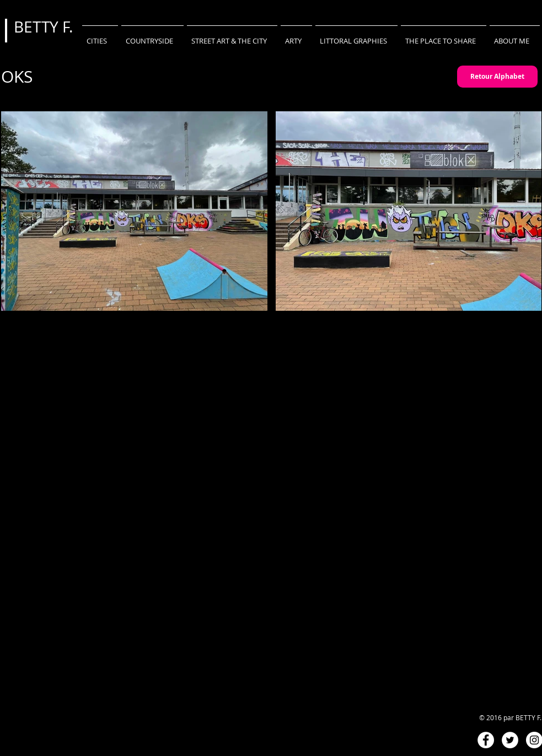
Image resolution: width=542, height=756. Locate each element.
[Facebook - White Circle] (486, 740)
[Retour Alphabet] (497, 77)
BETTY (38, 27)
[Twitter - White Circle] (510, 740)
